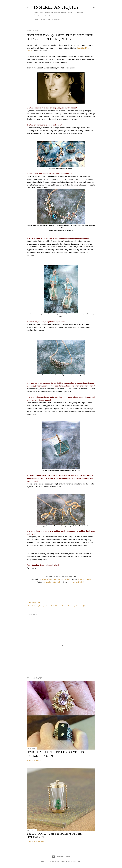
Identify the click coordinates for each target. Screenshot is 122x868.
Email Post (36, 603)
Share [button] (29, 603)
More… (62, 19)
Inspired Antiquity (56, 7)
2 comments (37, 760)
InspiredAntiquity (79, 582)
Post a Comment (38, 842)
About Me (46, 19)
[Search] (94, 7)
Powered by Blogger (61, 857)
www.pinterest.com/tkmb (53, 582)
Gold (54, 606)
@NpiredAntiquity (84, 579)
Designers (35, 606)
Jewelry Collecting (69, 606)
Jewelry (59, 606)
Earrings (42, 606)
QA (84, 606)
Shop (54, 19)
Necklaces (79, 606)
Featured (49, 606)
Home (37, 19)
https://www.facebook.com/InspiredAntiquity (55, 579)
